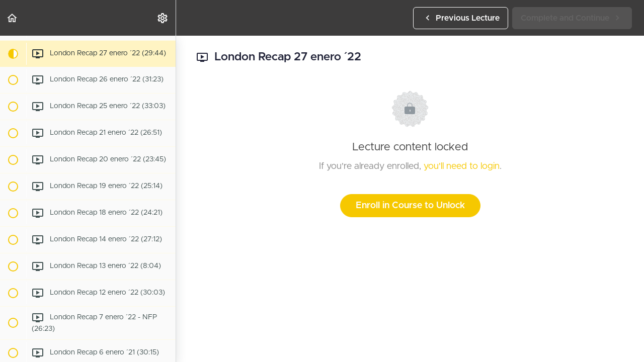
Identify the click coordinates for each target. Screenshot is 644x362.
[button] (13, 18)
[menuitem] (163, 18)
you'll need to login (462, 166)
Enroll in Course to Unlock (410, 206)
